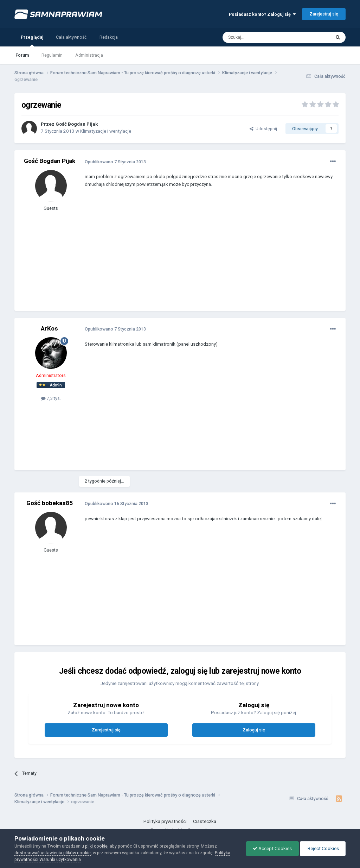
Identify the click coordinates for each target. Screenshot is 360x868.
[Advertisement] (167, 254)
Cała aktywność (71, 37)
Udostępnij (263, 129)
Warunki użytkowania (60, 859)
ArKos (49, 328)
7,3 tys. (51, 398)
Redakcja (109, 37)
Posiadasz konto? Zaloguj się (262, 14)
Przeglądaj (32, 40)
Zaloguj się (254, 730)
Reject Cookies (322, 848)
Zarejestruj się (324, 14)
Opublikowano (115, 162)
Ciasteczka (205, 821)
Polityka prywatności (165, 821)
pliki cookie (96, 846)
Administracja (89, 55)
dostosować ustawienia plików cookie (53, 853)
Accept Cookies (271, 848)
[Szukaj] (261, 37)
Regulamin (52, 55)
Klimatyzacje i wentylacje (106, 131)
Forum (22, 55)
